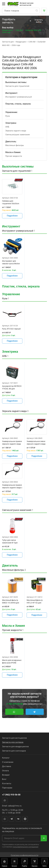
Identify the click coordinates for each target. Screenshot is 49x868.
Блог (4, 779)
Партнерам (7, 788)
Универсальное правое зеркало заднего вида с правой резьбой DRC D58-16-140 (12, 486)
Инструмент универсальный (19, 97)
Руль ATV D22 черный (11, 329)
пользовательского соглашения (25, 847)
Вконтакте (18, 819)
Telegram (11, 819)
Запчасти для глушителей (17, 86)
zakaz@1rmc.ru (15, 806)
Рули (8, 116)
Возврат (6, 775)
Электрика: (11, 123)
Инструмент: (12, 93)
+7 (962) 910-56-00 (11, 795)
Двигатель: (11, 142)
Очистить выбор (36, 21)
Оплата (5, 771)
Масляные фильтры (15, 145)
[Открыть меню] (4, 4)
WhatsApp (5, 800)
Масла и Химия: (13, 152)
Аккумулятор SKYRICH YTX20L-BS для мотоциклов (12, 388)
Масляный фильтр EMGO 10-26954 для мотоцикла (11, 602)
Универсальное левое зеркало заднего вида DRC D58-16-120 (36, 443)
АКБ (7, 127)
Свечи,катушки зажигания (18, 135)
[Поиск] (37, 11)
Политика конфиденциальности (24, 855)
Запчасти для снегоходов (14, 751)
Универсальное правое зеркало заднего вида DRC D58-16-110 (12, 443)
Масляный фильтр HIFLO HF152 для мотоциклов (35, 602)
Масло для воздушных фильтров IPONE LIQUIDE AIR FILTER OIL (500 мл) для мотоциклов (12, 662)
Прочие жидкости (14, 156)
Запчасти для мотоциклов (14, 738)
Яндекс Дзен (25, 819)
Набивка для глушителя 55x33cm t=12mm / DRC (11, 202)
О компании (8, 762)
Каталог (6, 758)
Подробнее (12, 216)
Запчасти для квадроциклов (15, 747)
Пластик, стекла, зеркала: (18, 104)
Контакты (7, 783)
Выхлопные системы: (16, 82)
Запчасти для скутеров (13, 742)
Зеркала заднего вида (16, 131)
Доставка (7, 766)
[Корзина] (44, 11)
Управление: (11, 112)
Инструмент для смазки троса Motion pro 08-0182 (11, 262)
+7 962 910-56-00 (14, 704)
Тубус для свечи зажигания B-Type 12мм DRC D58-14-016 (11, 542)
